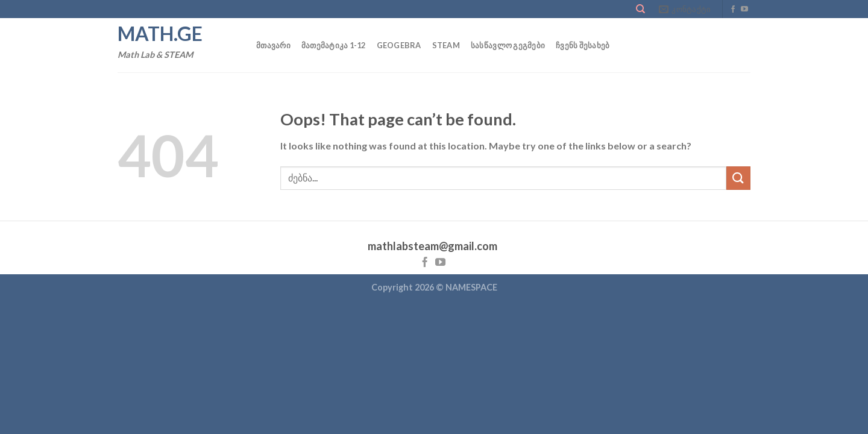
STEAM (446, 45)
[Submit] (738, 178)
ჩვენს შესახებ (583, 45)
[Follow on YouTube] (744, 10)
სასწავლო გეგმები (508, 45)
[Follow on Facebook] (733, 10)
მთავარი (273, 45)
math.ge (160, 34)
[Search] (640, 9)
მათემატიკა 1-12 (334, 45)
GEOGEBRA (399, 45)
